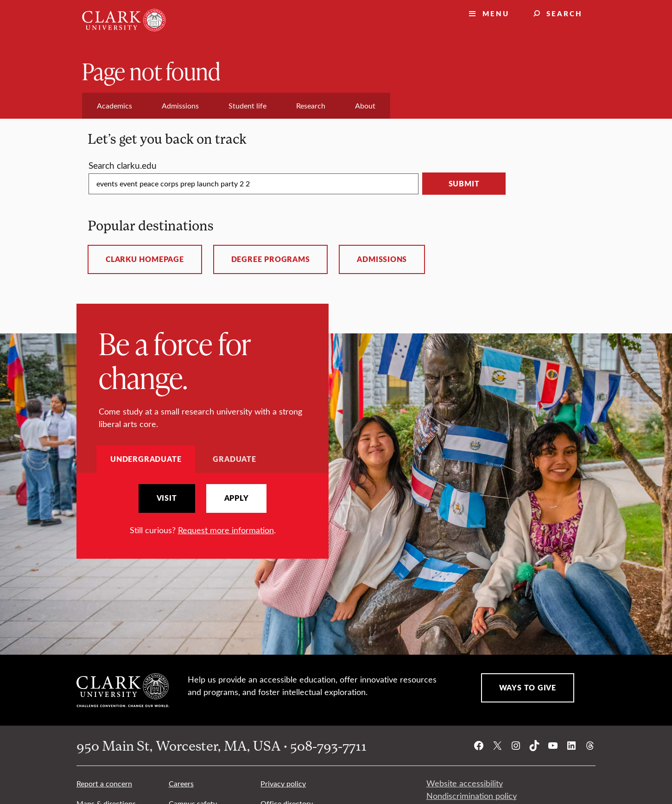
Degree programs (271, 259)
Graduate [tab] (234, 459)
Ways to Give (528, 688)
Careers (181, 783)
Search (564, 13)
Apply (237, 498)
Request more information (226, 530)
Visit (167, 498)
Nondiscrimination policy (472, 796)
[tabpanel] (203, 510)
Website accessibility (465, 783)
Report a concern (104, 783)
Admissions (382, 259)
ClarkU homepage (145, 259)
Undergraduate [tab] (146, 459)
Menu (496, 13)
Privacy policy (283, 783)
